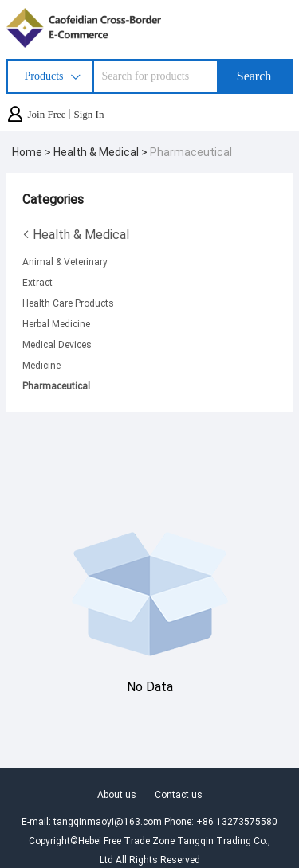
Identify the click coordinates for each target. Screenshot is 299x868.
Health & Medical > (102, 152)
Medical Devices (57, 344)
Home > (33, 152)
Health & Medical (76, 234)
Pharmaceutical (191, 152)
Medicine (41, 365)
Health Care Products (68, 303)
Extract (37, 282)
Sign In (89, 114)
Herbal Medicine (56, 323)
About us (117, 794)
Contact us (179, 794)
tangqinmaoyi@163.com (108, 821)
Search (254, 76)
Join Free (47, 114)
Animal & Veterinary (65, 261)
